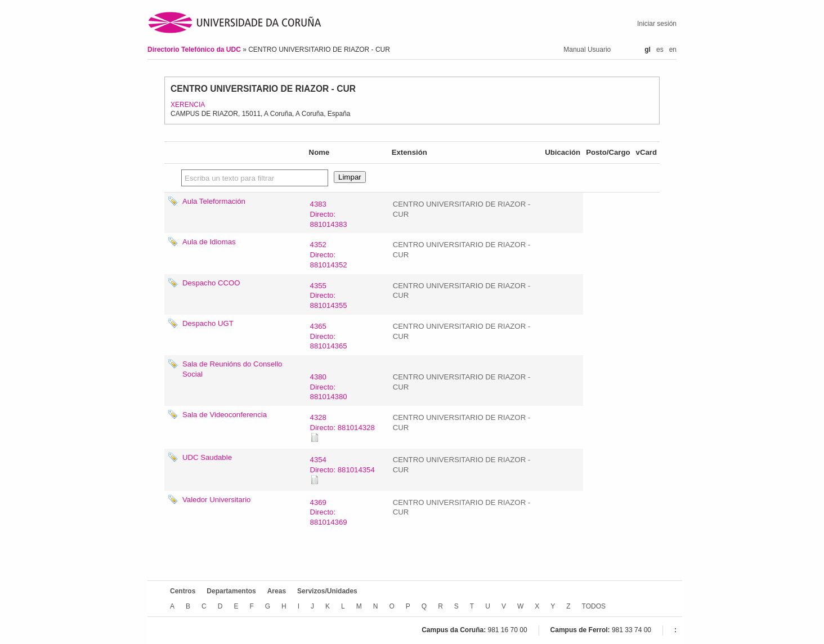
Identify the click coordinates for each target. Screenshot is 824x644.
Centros (183, 591)
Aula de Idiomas (209, 242)
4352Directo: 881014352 (329, 255)
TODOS (594, 606)
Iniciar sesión (657, 24)
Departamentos (231, 591)
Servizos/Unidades (327, 591)
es (660, 50)
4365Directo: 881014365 (329, 336)
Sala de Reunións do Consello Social (232, 369)
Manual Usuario (587, 50)
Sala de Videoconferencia (225, 415)
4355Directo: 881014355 (329, 296)
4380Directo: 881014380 (329, 387)
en (673, 50)
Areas (277, 591)
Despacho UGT (208, 323)
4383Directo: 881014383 (329, 214)
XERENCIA (188, 105)
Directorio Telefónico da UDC (195, 50)
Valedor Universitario (216, 500)
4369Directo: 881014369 (329, 513)
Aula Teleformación (214, 201)
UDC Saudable (207, 457)
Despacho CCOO (211, 283)
